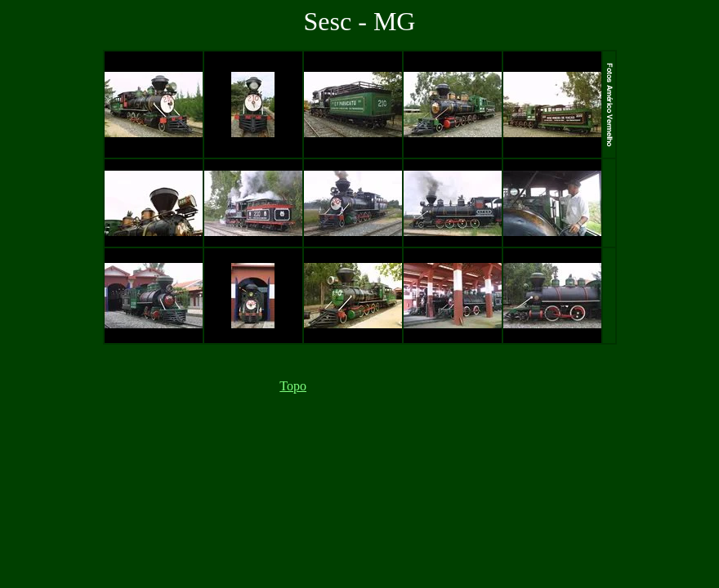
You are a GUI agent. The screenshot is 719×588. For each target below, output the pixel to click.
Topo (293, 386)
